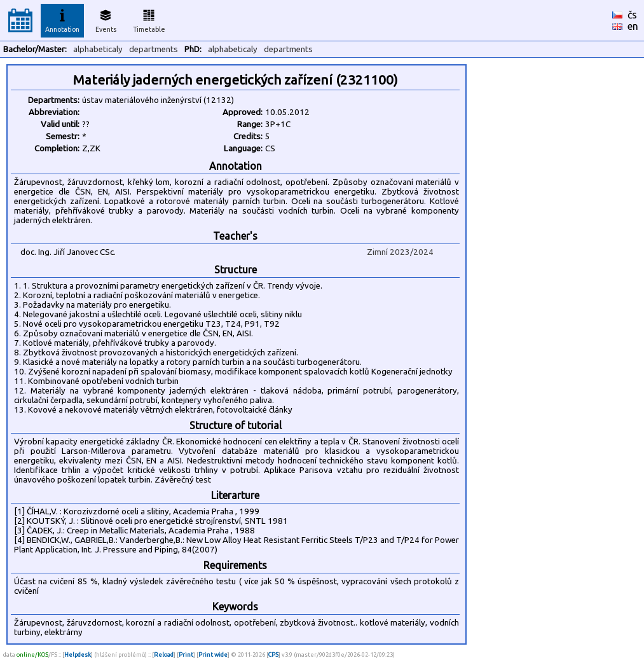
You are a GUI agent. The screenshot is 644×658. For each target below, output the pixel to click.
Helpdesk (78, 655)
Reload (164, 655)
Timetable (149, 19)
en (633, 26)
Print (186, 655)
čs (632, 15)
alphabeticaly (98, 49)
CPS (273, 655)
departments (154, 49)
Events (106, 19)
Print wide (213, 655)
